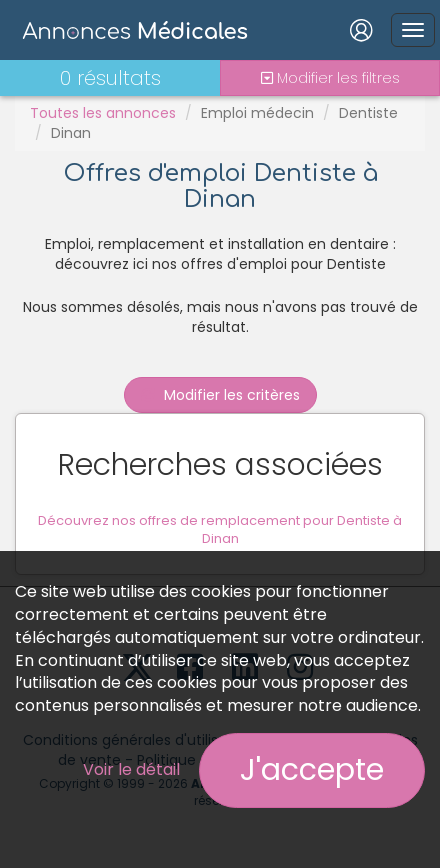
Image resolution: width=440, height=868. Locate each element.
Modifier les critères (220, 395)
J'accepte (312, 770)
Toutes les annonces (103, 113)
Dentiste (368, 113)
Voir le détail (131, 769)
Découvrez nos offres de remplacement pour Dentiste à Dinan (220, 530)
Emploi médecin (257, 113)
